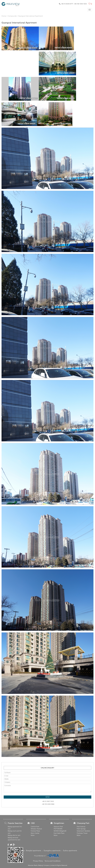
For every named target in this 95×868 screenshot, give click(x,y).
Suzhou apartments (70, 851)
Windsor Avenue (36, 829)
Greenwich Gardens (83, 831)
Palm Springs (81, 829)
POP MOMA (58, 829)
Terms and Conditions (52, 861)
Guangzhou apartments (52, 851)
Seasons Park (58, 827)
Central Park (35, 827)
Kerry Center (35, 833)
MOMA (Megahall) (60, 831)
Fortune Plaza (35, 831)
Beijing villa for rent (14, 835)
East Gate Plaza (59, 833)
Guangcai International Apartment (31, 16)
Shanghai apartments (33, 851)
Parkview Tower (82, 833)
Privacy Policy (38, 861)
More (33, 835)
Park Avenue (81, 827)
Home (4, 16)
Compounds (12, 16)
